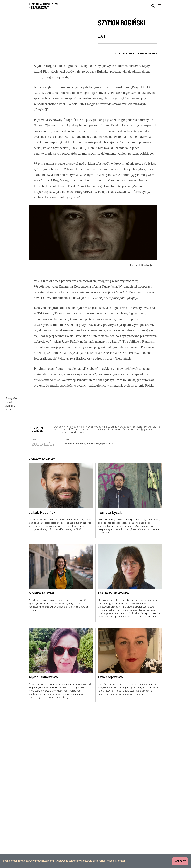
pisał (58, 368)
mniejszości (93, 603)
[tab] (153, 6)
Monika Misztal (41, 753)
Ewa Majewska (110, 837)
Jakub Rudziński (42, 672)
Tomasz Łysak (110, 672)
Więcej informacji (116, 861)
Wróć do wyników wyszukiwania (138, 54)
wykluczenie (107, 603)
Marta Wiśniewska (113, 753)
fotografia (70, 603)
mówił (82, 180)
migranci (81, 603)
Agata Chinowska (43, 837)
